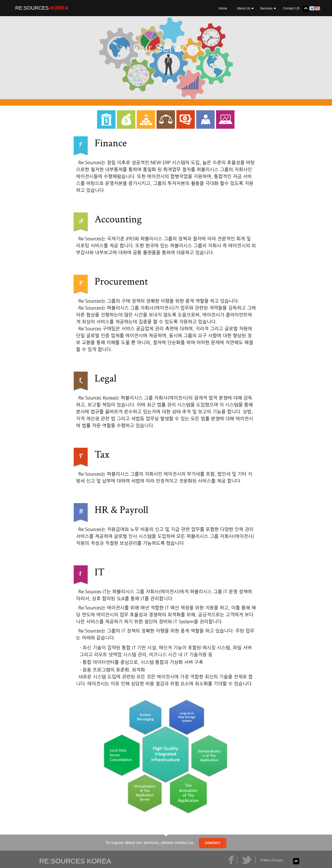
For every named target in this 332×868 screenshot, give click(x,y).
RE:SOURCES (32, 8)
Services (268, 8)
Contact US (291, 8)
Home (223, 8)
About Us (245, 8)
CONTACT (212, 843)
